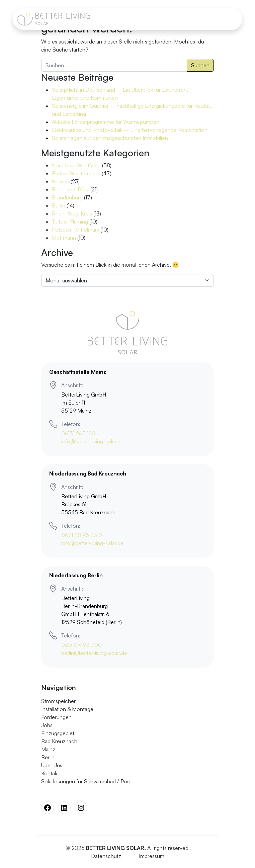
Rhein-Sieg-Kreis (72, 213)
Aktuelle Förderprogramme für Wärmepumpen (106, 122)
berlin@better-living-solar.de (94, 653)
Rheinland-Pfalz (70, 189)
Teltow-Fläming (70, 222)
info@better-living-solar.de (92, 441)
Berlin (59, 205)
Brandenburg (67, 197)
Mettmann (64, 238)
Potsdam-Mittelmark (75, 230)
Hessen (61, 181)
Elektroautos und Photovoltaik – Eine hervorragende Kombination (130, 130)
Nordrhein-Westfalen (76, 165)
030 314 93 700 (81, 645)
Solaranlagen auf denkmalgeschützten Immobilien (110, 138)
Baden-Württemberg (76, 173)
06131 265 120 (78, 433)
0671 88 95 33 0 (82, 535)
